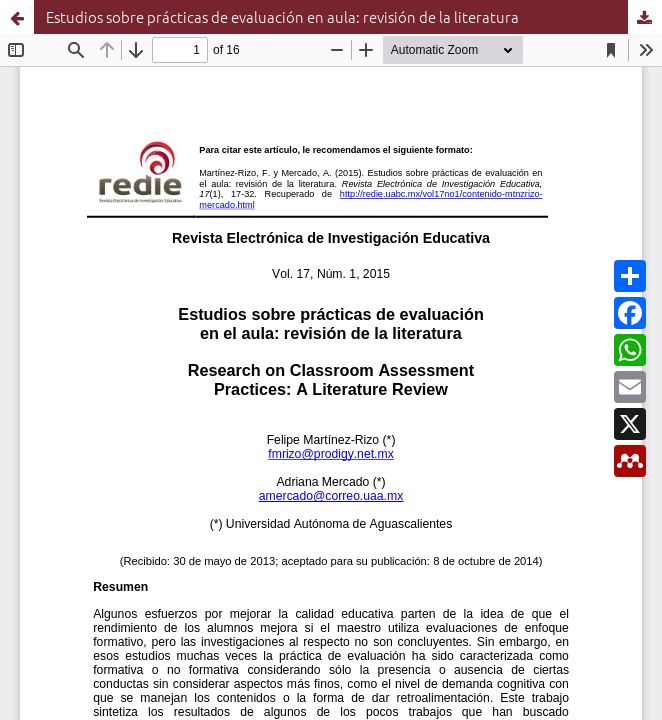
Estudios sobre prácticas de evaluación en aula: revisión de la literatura (282, 16)
